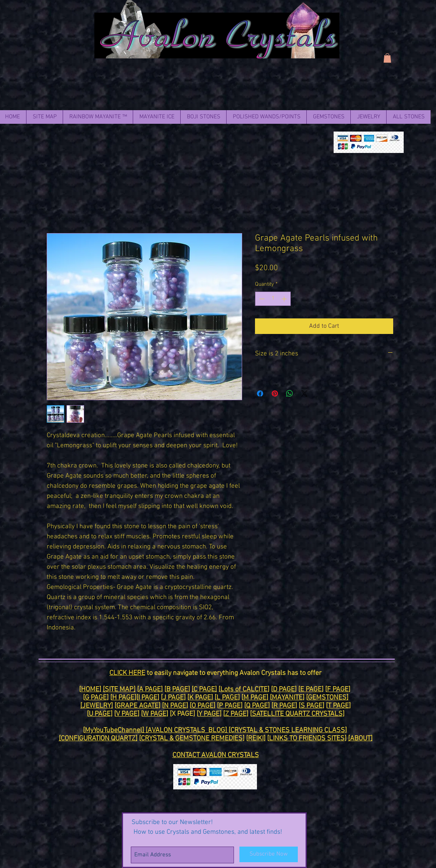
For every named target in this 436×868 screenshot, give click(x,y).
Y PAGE (209, 714)
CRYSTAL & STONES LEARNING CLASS (288, 730)
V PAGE (127, 714)
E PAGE (311, 690)
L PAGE (227, 698)
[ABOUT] (360, 739)
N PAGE (175, 706)
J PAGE (173, 698)
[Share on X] (304, 394)
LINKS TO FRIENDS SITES (307, 739)
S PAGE (311, 706)
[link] (387, 58)
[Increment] (285, 299)
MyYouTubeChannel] (115, 730)
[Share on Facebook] (260, 394)
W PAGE (155, 714)
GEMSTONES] (328, 698)
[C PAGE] (204, 690)
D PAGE (284, 690)
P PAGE (230, 706)
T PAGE (338, 706)
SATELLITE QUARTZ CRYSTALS (297, 714)
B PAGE (177, 690)
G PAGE (96, 698)
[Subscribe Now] (269, 854)
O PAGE (202, 706)
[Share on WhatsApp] (290, 394)
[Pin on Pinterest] (275, 394)
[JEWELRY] (97, 706)
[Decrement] (261, 299)
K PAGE (200, 698)
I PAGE (148, 698)
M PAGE (255, 698)
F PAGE (338, 690)
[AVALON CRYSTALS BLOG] (187, 730)
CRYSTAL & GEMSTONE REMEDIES (192, 739)
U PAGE (100, 714)
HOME (90, 690)
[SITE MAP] (119, 690)
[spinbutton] (273, 299)
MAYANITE (287, 698)
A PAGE (150, 690)
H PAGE (123, 698)
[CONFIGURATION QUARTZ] (98, 739)
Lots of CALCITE (244, 690)
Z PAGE (236, 714)
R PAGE (284, 706)
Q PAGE (257, 706)
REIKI (256, 739)
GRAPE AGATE (137, 706)
